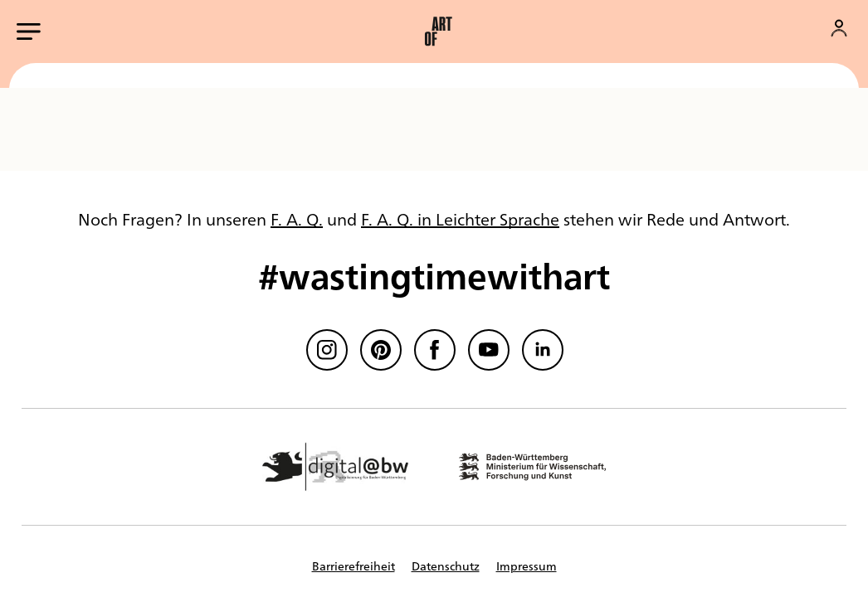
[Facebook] (435, 350)
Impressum (527, 565)
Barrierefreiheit (354, 565)
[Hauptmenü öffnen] (29, 32)
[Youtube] (489, 350)
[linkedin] (543, 350)
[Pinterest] (381, 350)
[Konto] (839, 28)
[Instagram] (327, 350)
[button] (438, 32)
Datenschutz (446, 565)
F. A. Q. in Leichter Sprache (460, 218)
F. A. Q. (297, 218)
